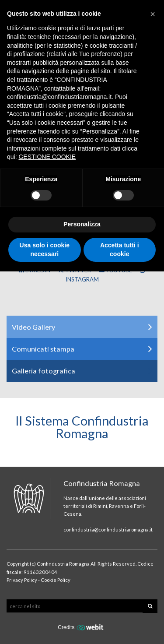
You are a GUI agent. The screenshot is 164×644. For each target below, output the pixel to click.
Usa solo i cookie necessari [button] (45, 250)
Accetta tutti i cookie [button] (120, 250)
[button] (153, 14)
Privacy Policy (22, 580)
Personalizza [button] (82, 224)
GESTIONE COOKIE (47, 157)
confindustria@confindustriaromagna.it (108, 530)
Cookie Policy (56, 580)
